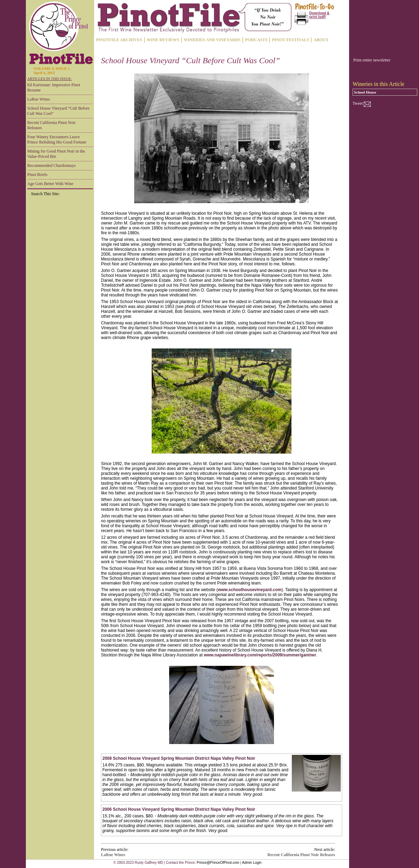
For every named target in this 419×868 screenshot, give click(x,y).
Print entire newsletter (372, 60)
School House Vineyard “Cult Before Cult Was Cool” (58, 111)
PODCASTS (256, 40)
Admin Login (252, 863)
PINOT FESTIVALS (290, 40)
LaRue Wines (39, 99)
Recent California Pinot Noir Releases (51, 125)
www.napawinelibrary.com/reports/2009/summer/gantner (260, 655)
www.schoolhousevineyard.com (250, 590)
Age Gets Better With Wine (50, 184)
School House (365, 92)
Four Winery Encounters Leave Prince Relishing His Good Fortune (57, 139)
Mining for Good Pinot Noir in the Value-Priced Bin (56, 154)
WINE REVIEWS (163, 40)
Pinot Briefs (37, 175)
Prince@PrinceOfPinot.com (218, 863)
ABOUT (321, 40)
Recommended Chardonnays (51, 165)
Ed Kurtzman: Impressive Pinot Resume (54, 87)
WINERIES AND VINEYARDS (212, 40)
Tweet (358, 103)
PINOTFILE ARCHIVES (119, 40)
